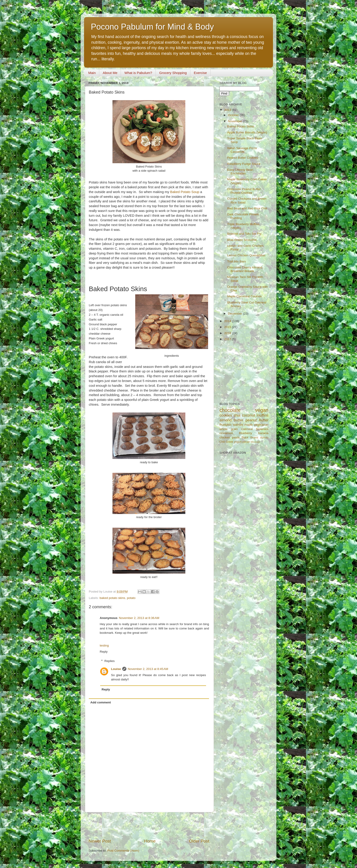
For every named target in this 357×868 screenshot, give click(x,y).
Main (92, 73)
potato (131, 598)
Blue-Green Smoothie (242, 240)
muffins (263, 415)
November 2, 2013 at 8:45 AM (148, 669)
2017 (228, 339)
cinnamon (226, 433)
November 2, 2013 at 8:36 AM (139, 618)
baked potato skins (112, 598)
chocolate (230, 410)
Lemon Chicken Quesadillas (246, 255)
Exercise (200, 73)
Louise (116, 669)
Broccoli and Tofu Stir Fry (244, 234)
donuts (264, 438)
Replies (110, 661)
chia (237, 415)
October (234, 115)
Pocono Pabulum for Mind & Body (152, 27)
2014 (228, 321)
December (235, 314)
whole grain (229, 429)
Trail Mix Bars (237, 261)
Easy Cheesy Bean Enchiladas (240, 172)
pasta (236, 437)
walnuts (238, 425)
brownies (262, 429)
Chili (222, 442)
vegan (262, 410)
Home (150, 841)
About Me (110, 73)
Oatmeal (247, 429)
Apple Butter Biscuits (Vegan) (247, 132)
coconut (249, 415)
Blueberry (245, 433)
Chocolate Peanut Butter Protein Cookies (244, 191)
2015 (228, 327)
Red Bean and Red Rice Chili (247, 208)
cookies (226, 415)
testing (104, 645)
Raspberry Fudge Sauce (244, 164)
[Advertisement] (149, 825)
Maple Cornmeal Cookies (245, 296)
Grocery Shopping (173, 73)
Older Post (199, 841)
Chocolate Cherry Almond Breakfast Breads (245, 269)
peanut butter (257, 420)
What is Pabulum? (138, 73)
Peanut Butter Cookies (243, 158)
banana (263, 433)
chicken (225, 437)
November (235, 121)
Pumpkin (226, 425)
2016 (228, 333)
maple (249, 425)
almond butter (231, 420)
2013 (228, 110)
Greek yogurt (234, 442)
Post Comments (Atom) (123, 851)
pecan (246, 442)
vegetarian (261, 425)
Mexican (255, 442)
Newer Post (100, 841)
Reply (104, 652)
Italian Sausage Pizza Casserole (242, 150)
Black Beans (250, 438)
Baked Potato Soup (185, 192)
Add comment (101, 702)
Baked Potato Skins (241, 126)
